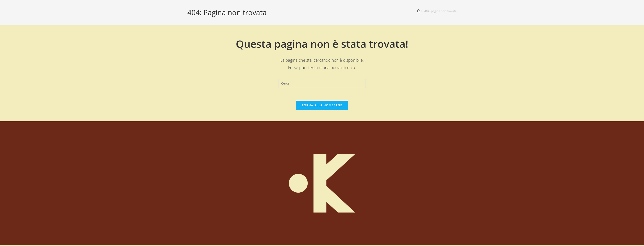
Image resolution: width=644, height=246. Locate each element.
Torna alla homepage (322, 106)
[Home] (419, 11)
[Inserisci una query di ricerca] (322, 83)
